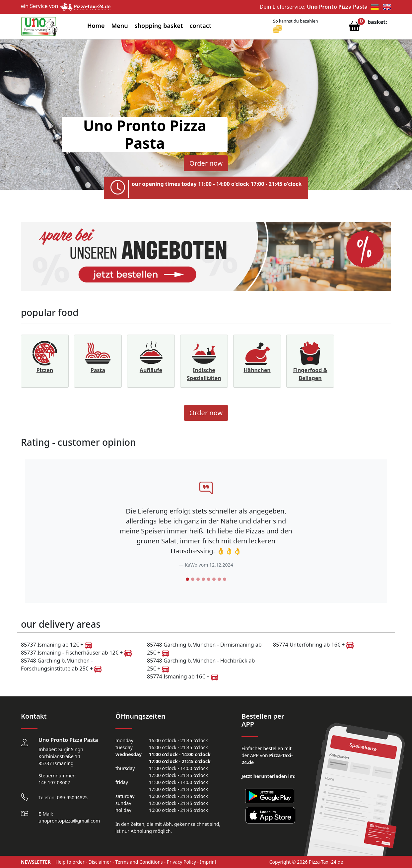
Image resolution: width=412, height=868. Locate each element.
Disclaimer (100, 862)
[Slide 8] (225, 579)
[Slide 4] (203, 579)
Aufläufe (151, 370)
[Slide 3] (198, 579)
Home (96, 26)
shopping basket (159, 26)
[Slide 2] (193, 579)
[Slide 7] (219, 579)
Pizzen (45, 370)
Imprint (208, 862)
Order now (206, 163)
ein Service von (66, 6)
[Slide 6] (214, 579)
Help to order (70, 862)
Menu (120, 26)
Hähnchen (257, 370)
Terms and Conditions (139, 862)
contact (200, 26)
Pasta (98, 370)
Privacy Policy (181, 862)
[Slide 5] (209, 579)
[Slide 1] (187, 579)
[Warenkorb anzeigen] (354, 28)
